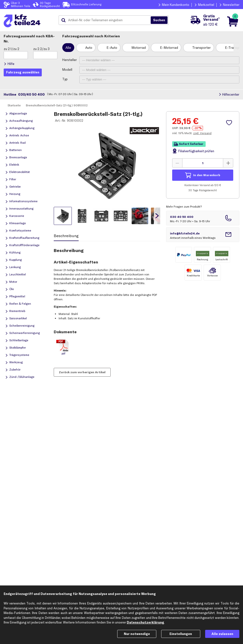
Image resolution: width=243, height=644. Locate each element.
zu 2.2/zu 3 (41, 49)
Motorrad (139, 48)
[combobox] (106, 20)
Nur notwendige (137, 634)
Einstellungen (181, 634)
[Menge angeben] (203, 163)
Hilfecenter (231, 94)
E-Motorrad (169, 48)
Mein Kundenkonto (176, 5)
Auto (89, 48)
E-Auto (112, 48)
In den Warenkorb (207, 175)
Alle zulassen (222, 634)
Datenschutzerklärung (145, 622)
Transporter (201, 48)
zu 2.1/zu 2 (11, 49)
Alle (68, 48)
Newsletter (231, 5)
